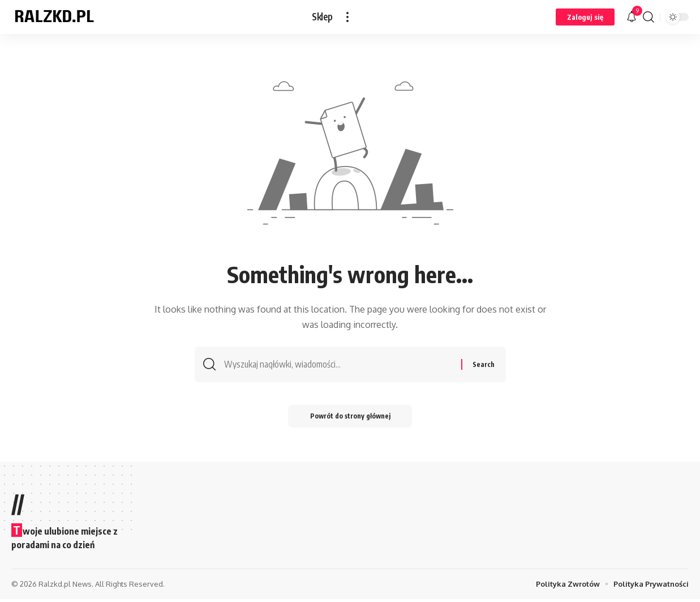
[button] (347, 17)
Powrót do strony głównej (350, 419)
